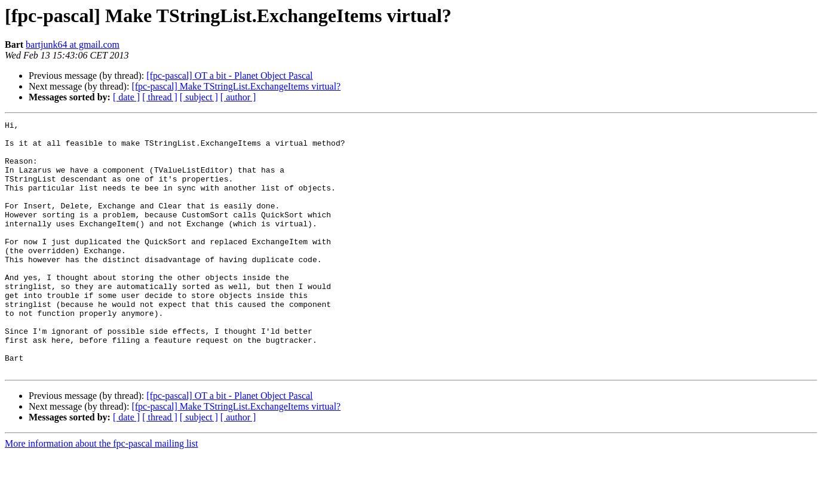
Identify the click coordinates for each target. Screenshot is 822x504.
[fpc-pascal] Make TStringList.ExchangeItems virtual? (236, 86)
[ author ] (238, 97)
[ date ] (126, 97)
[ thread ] (160, 97)
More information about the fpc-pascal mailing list (101, 494)
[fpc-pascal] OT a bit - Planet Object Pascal (229, 76)
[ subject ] (199, 97)
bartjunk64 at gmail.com (73, 44)
